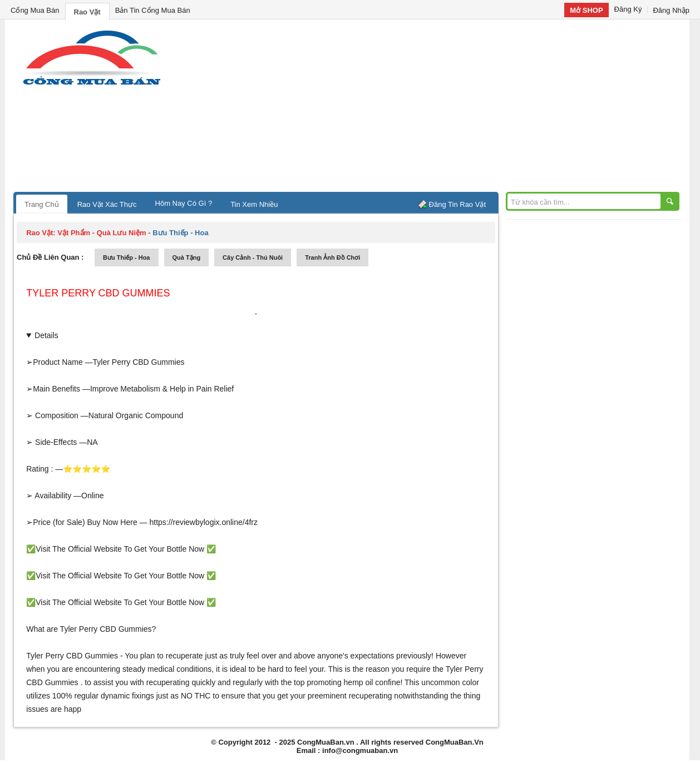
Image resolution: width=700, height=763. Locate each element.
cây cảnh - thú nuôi (253, 257)
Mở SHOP (586, 10)
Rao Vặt (87, 12)
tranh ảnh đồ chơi (332, 257)
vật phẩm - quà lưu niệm (102, 233)
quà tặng (187, 257)
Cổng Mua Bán (35, 10)
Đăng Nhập (671, 10)
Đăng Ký (628, 9)
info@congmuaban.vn (360, 750)
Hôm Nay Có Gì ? (184, 203)
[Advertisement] (445, 108)
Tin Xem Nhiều (254, 204)
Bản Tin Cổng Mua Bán (153, 10)
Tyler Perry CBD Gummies (98, 293)
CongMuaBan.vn (326, 742)
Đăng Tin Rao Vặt (457, 204)
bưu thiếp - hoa (127, 257)
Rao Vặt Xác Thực (107, 204)
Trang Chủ (42, 204)
